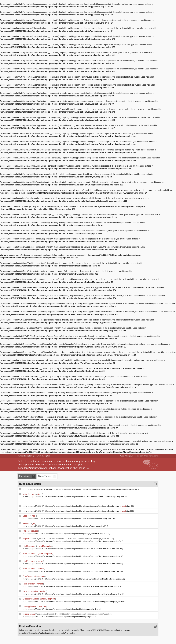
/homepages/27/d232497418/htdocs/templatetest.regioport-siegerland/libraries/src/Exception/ (71, 586)
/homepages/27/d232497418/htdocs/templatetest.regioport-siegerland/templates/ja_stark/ (64, 534)
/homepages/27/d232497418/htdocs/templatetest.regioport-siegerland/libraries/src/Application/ (71, 601)
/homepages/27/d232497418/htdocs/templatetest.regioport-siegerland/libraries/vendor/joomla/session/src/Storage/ (78, 489)
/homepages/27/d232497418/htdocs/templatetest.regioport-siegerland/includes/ (60, 609)
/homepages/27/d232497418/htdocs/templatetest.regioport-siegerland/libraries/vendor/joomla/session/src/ (72, 506)
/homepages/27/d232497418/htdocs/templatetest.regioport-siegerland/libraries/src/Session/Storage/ (73, 497)
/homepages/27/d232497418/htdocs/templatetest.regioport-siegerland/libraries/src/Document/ (70, 541)
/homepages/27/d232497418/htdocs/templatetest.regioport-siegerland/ (57, 617)
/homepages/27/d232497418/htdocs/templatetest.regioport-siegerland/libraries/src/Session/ (66, 518)
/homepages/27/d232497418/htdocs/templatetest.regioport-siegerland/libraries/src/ (63, 526)
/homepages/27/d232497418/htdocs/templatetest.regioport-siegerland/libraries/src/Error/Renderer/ (71, 579)
